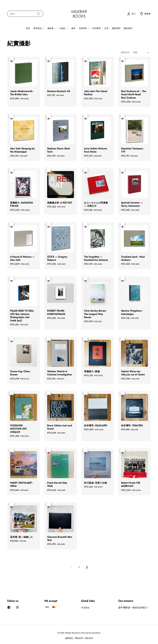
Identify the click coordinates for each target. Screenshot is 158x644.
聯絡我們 (116, 28)
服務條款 (69, 638)
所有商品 (38, 28)
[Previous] (71, 567)
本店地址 (85, 608)
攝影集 (51, 28)
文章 (106, 28)
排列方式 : (126, 52)
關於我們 (128, 28)
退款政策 (89, 638)
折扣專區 (97, 28)
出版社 (63, 28)
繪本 (73, 28)
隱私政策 (79, 638)
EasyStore (96, 633)
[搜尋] (38, 14)
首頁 (28, 28)
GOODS (83, 28)
